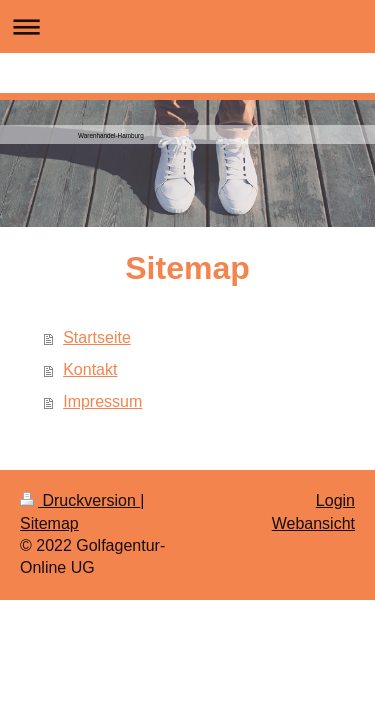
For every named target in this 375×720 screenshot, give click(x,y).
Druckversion (80, 500)
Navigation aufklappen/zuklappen (187, 26)
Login (335, 500)
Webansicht (313, 523)
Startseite (97, 337)
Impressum (102, 401)
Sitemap (49, 523)
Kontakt (90, 369)
